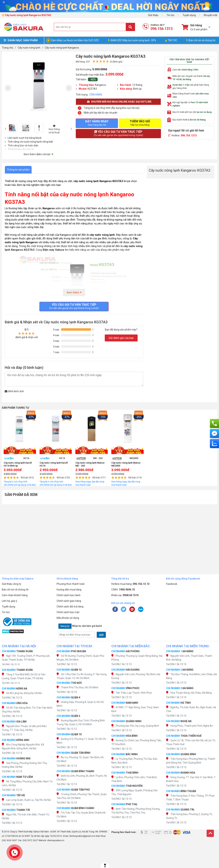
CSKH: (123, 590)
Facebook (172, 584)
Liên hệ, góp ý (9, 601)
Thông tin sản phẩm (18, 170)
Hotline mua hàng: (130, 584)
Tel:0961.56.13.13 (11, 664)
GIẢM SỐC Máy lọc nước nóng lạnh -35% (132, 40)
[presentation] (8, 88)
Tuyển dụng (189, 15)
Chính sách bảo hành (69, 595)
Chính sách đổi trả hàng (70, 607)
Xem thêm (74, 292)
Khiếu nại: (125, 595)
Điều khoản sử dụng (68, 618)
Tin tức (170, 15)
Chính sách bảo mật (68, 612)
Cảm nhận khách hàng (15, 595)
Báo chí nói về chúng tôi (201, 40)
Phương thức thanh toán (71, 584)
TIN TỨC (171, 40)
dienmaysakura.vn (56, 840)
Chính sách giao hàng (69, 601)
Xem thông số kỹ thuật (54, 129)
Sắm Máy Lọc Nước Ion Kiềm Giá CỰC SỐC (75, 40)
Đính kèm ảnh (14, 391)
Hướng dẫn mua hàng (69, 590)
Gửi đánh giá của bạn (121, 338)
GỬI (101, 635)
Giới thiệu (153, 15)
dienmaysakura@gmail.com (82, 836)
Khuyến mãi (211, 15)
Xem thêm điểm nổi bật (37, 154)
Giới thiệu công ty (11, 584)
